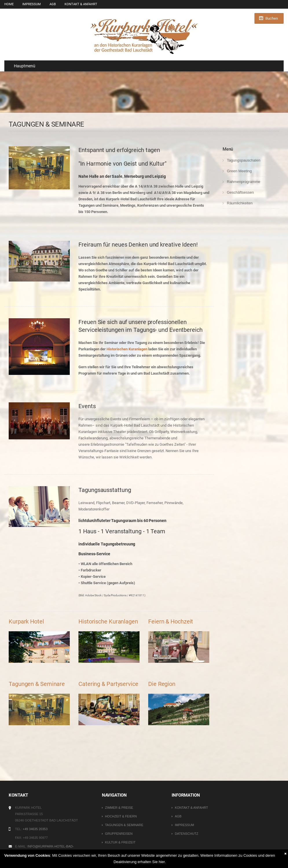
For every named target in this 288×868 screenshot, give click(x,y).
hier (162, 862)
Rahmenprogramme (244, 182)
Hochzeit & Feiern (121, 816)
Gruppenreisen (119, 834)
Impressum (32, 4)
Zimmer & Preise (119, 808)
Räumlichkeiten (240, 203)
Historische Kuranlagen (108, 621)
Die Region (162, 684)
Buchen (272, 18)
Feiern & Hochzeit (171, 621)
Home (9, 4)
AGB (53, 4)
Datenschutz (187, 834)
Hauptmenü (22, 66)
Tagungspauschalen (244, 160)
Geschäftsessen (240, 192)
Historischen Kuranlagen (127, 349)
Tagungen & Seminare (37, 684)
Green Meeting (239, 171)
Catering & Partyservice (108, 684)
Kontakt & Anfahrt (81, 4)
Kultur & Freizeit (120, 842)
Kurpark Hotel (26, 621)
